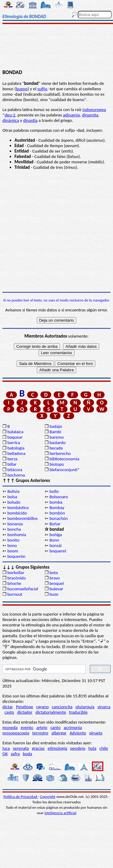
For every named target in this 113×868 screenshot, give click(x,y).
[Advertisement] (56, 47)
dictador (25, 712)
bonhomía (17, 535)
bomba (56, 502)
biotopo (57, 464)
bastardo (58, 443)
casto (9, 712)
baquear (15, 437)
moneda (10, 727)
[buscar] (43, 669)
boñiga (56, 535)
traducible (78, 712)
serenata (21, 748)
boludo (14, 502)
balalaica (15, 432)
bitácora (15, 470)
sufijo (42, 89)
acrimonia (73, 727)
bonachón (59, 518)
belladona (16, 453)
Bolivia (13, 491)
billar (12, 464)
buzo (54, 594)
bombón (57, 513)
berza (12, 459)
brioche (14, 583)
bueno (22, 89)
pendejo (78, 748)
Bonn (54, 540)
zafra (15, 754)
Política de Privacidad (21, 797)
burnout (15, 594)
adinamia (71, 115)
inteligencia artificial (60, 813)
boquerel (58, 551)
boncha (14, 529)
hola (92, 748)
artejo (42, 727)
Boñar (55, 524)
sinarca (104, 707)
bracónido (16, 578)
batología (16, 448)
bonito (13, 540)
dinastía (30, 120)
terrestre (40, 733)
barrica (14, 443)
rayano (42, 707)
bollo (54, 491)
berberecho (60, 453)
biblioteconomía (64, 459)
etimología (57, 748)
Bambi (55, 432)
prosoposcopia (16, 733)
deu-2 (10, 115)
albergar (59, 733)
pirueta (96, 733)
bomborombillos (22, 518)
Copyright (48, 797)
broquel (56, 583)
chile (104, 748)
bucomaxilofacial (23, 589)
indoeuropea (94, 110)
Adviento (78, 733)
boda (28, 754)
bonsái (55, 545)
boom (13, 551)
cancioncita (62, 707)
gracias (38, 748)
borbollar (16, 573)
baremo (56, 437)
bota (54, 573)
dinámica (11, 120)
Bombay (57, 508)
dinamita (90, 115)
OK (5, 754)
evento (27, 727)
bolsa (12, 497)
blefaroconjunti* (64, 470)
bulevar (56, 589)
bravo (55, 578)
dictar (8, 707)
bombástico (18, 508)
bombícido (17, 513)
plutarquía (85, 707)
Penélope (25, 707)
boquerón (16, 556)
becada (56, 448)
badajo (56, 426)
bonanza (15, 524)
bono (12, 545)
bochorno (16, 475)
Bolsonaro (59, 497)
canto (55, 727)
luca (6, 748)
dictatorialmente (51, 712)
